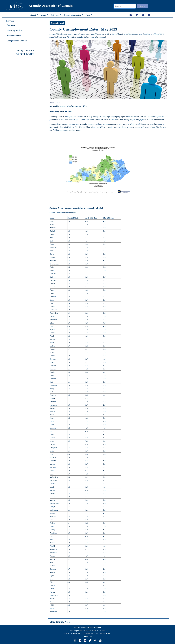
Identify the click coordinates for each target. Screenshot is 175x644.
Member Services (14, 36)
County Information (73, 15)
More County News (60, 622)
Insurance (11, 25)
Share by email (57, 112)
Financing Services (15, 30)
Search (142, 6)
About (33, 15)
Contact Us (87, 636)
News (88, 15)
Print (69, 112)
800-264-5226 (89, 633)
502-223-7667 (76, 633)
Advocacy (55, 15)
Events (44, 15)
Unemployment (58, 23)
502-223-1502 (105, 633)
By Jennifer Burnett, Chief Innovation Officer (69, 106)
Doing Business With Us (17, 41)
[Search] (125, 6)
